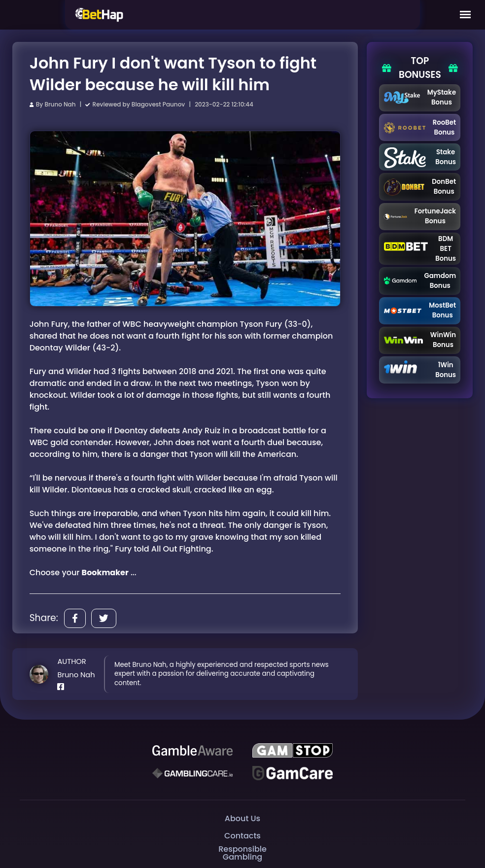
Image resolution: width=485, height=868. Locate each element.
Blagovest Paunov (158, 104)
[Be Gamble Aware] (192, 751)
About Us (242, 818)
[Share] (75, 618)
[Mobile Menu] (465, 15)
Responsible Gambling (242, 853)
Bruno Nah (60, 104)
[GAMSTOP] (292, 751)
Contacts (242, 836)
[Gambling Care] (192, 773)
